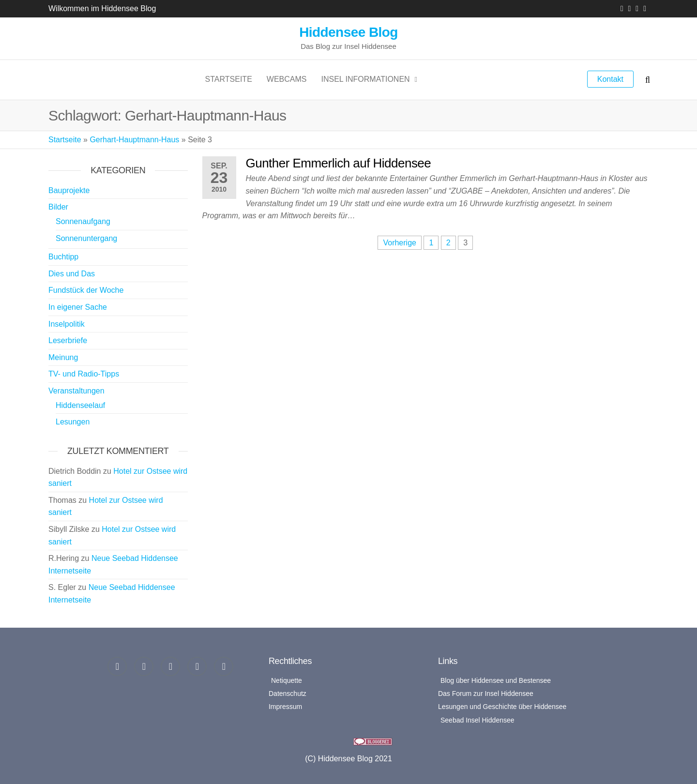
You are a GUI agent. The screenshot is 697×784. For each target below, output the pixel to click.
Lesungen (73, 422)
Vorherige (400, 243)
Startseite (229, 79)
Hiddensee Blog (348, 32)
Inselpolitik (67, 324)
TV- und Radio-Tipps (84, 374)
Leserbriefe (68, 340)
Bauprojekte (69, 190)
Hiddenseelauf (80, 405)
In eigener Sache (78, 307)
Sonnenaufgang (83, 221)
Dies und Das (72, 274)
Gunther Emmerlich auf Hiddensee (339, 163)
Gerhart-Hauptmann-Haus (134, 140)
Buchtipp (63, 257)
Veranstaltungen (76, 391)
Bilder (58, 207)
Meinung (63, 357)
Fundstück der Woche (86, 290)
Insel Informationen (365, 79)
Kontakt (610, 79)
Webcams (287, 79)
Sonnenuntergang (86, 238)
